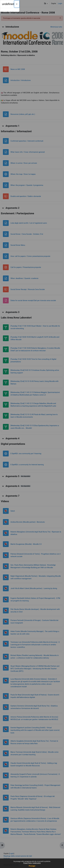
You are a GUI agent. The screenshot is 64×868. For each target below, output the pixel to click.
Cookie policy (37, 863)
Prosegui (32, 866)
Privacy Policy (28, 863)
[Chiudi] (17, 4)
